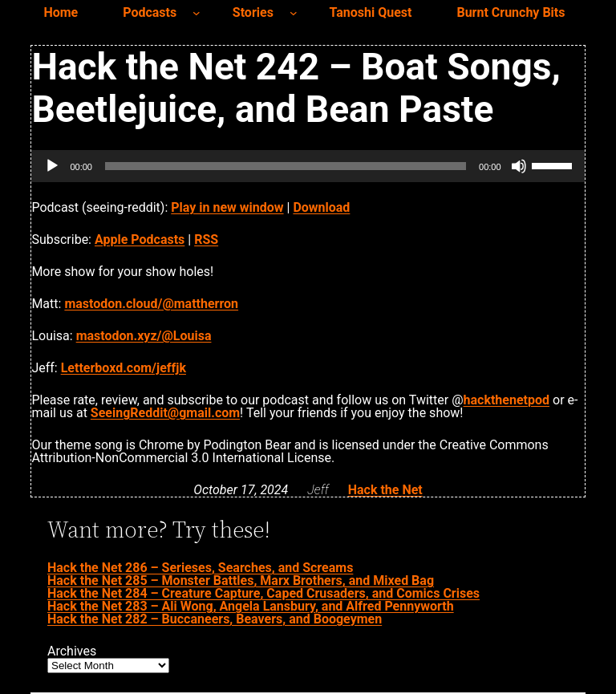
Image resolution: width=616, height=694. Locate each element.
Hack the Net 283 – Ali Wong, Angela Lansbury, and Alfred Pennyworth (251, 606)
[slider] (286, 166)
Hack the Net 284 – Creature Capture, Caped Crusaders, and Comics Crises (263, 593)
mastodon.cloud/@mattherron (151, 304)
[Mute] (519, 166)
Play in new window (227, 207)
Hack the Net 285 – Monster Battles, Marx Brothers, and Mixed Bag (241, 580)
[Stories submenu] (294, 13)
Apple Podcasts (140, 239)
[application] (308, 166)
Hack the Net (385, 490)
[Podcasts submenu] (197, 13)
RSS (206, 239)
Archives (72, 651)
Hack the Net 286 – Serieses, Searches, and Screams (200, 568)
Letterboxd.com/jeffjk (124, 368)
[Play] (52, 166)
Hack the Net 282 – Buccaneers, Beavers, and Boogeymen (215, 619)
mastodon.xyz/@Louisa (144, 336)
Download (321, 207)
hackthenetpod (507, 400)
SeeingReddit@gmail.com (165, 413)
